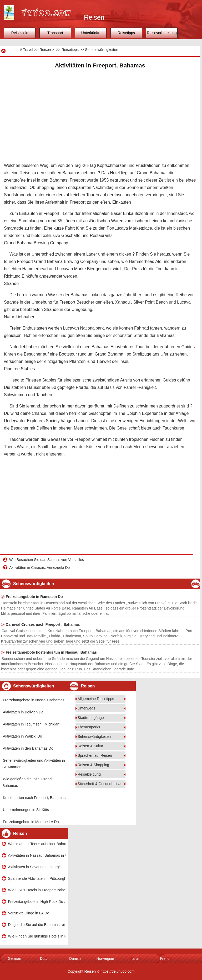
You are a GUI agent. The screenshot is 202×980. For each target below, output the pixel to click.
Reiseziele (20, 33)
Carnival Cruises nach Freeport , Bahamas (43, 624)
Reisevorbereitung (162, 33)
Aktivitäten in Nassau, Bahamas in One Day (37, 855)
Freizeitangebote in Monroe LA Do (31, 822)
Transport (55, 33)
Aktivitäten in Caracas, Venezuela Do (40, 568)
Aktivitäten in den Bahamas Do (28, 748)
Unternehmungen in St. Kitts (26, 810)
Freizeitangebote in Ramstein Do (34, 597)
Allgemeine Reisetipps (96, 699)
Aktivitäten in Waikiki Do (22, 736)
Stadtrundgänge (91, 718)
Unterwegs (86, 708)
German (15, 958)
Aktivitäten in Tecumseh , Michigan (31, 724)
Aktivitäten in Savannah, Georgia (35, 867)
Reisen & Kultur (90, 746)
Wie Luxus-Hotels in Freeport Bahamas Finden (37, 890)
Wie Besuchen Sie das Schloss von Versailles (47, 560)
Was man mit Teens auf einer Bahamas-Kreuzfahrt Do (37, 844)
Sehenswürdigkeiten (102, 50)
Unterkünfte (91, 33)
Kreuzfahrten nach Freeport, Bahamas (34, 798)
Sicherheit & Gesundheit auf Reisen (107, 784)
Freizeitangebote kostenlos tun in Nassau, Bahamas (51, 652)
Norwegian (105, 958)
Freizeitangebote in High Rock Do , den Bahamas (37, 902)
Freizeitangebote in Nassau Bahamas (34, 700)
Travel (28, 50)
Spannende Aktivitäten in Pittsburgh (37, 878)
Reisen (45, 50)
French (166, 958)
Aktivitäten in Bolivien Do (23, 712)
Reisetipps (126, 33)
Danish (75, 958)
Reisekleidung (89, 774)
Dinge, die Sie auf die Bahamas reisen (37, 925)
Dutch (45, 958)
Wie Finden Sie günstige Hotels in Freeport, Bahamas (37, 936)
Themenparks (89, 727)
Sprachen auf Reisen (95, 755)
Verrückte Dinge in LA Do (29, 913)
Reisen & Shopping (93, 765)
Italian (135, 958)
